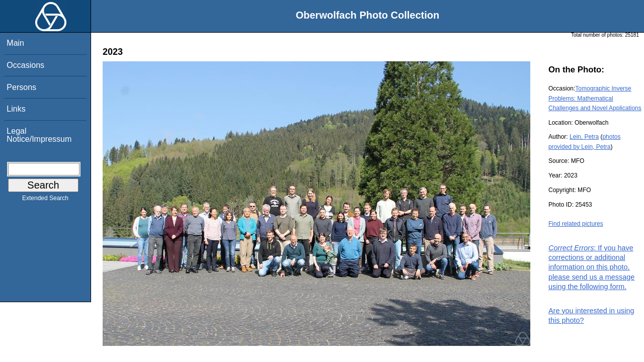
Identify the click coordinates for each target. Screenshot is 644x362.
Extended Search (45, 200)
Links (16, 109)
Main (15, 43)
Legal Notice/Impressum (39, 135)
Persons (21, 87)
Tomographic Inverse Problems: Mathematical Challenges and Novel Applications (595, 98)
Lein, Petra (584, 137)
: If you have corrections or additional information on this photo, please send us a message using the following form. (591, 267)
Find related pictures (576, 224)
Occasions (25, 65)
